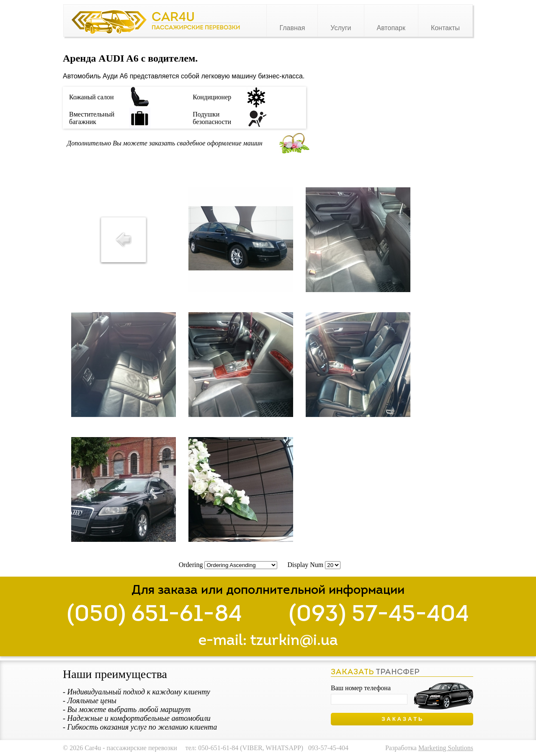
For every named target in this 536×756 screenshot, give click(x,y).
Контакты (445, 28)
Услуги (341, 28)
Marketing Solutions (446, 748)
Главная (292, 28)
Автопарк (391, 28)
